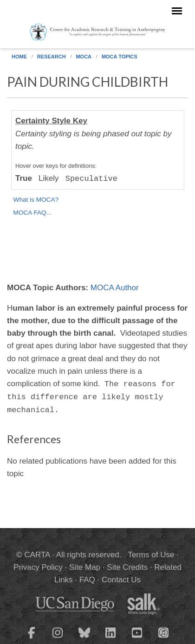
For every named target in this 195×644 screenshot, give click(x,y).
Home (19, 57)
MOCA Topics (120, 57)
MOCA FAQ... (32, 213)
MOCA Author (115, 288)
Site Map (85, 567)
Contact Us (121, 580)
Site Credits (127, 567)
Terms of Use (151, 555)
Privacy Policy (38, 567)
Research (52, 57)
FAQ (87, 580)
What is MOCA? (36, 200)
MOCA (84, 57)
